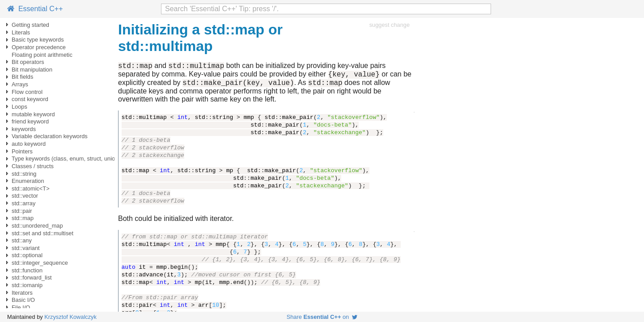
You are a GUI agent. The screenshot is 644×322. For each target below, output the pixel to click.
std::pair (22, 211)
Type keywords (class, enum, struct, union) (66, 159)
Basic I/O (23, 300)
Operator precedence (39, 47)
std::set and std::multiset (42, 233)
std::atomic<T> (31, 189)
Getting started (30, 25)
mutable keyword (33, 114)
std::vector (25, 196)
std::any (22, 240)
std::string (24, 174)
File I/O (21, 307)
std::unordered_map (37, 226)
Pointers (22, 151)
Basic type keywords (38, 40)
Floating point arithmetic (42, 55)
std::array (23, 203)
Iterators (22, 293)
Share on (322, 317)
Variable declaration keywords (50, 136)
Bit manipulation (32, 70)
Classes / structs (33, 166)
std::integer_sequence (40, 263)
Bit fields (22, 77)
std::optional (27, 255)
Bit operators (28, 62)
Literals (21, 32)
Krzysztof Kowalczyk (70, 317)
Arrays (20, 84)
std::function (27, 270)
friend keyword (30, 121)
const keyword (30, 99)
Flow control (27, 92)
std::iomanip (27, 285)
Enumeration (28, 181)
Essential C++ (35, 9)
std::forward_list (32, 278)
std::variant (26, 248)
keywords (24, 129)
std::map (23, 218)
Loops (19, 107)
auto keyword (29, 144)
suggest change (390, 25)
